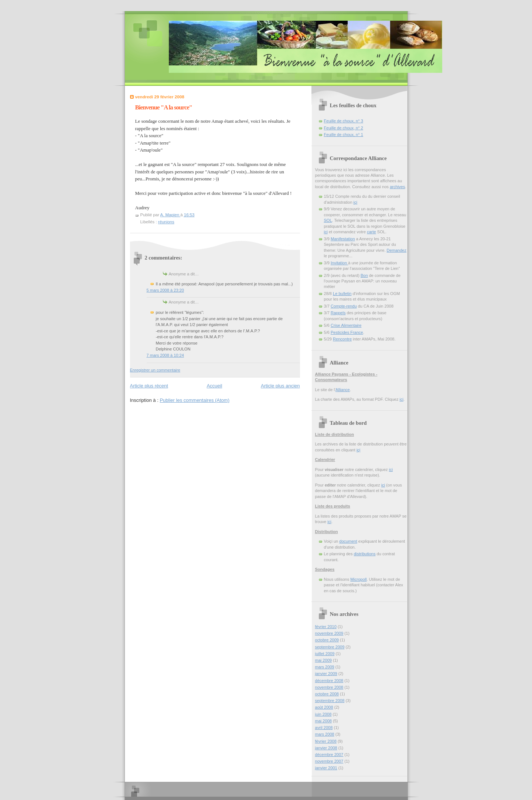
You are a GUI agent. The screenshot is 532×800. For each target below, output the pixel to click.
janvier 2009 (326, 674)
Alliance (343, 390)
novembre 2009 (329, 633)
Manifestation (343, 239)
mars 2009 (325, 667)
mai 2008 (323, 721)
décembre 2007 (329, 755)
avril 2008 (324, 728)
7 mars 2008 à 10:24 (165, 355)
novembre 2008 (329, 687)
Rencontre (342, 339)
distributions (365, 554)
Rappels (338, 313)
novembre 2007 (329, 761)
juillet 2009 (325, 654)
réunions (166, 222)
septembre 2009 (330, 647)
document (348, 541)
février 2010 (326, 627)
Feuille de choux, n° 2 (344, 128)
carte (371, 232)
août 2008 (324, 707)
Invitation (339, 263)
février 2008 (326, 741)
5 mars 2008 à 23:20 (165, 290)
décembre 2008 (329, 681)
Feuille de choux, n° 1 (344, 135)
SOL (328, 220)
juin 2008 (323, 714)
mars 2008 (325, 734)
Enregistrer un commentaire (155, 370)
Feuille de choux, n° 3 (344, 121)
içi (355, 202)
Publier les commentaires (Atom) (195, 400)
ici (326, 232)
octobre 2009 (327, 640)
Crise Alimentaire (346, 325)
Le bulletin (342, 294)
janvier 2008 (326, 748)
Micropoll (358, 579)
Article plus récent (149, 386)
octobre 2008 (327, 694)
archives (397, 187)
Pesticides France (347, 332)
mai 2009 (323, 660)
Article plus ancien (280, 386)
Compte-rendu (344, 306)
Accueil (214, 386)
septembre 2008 (330, 701)
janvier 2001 (326, 768)
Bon (364, 275)
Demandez (397, 250)
